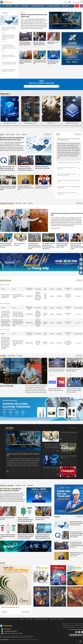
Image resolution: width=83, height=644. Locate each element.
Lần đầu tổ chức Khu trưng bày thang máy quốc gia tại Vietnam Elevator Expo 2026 (74, 390)
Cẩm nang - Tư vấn (20, 485)
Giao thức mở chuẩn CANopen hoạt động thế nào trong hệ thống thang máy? (25, 519)
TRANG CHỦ (9, 6)
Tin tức (4, 59)
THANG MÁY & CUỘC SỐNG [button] (38, 6)
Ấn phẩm (2, 563)
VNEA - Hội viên (37, 47)
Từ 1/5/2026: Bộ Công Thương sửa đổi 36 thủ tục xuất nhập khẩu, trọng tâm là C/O (26, 43)
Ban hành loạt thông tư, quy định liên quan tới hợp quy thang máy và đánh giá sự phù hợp (8, 169)
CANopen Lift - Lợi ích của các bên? (53, 43)
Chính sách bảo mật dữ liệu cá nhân (29, 640)
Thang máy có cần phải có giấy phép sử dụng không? (68, 187)
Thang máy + (5, 94)
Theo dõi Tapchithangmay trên (76, 629)
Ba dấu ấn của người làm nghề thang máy (68, 457)
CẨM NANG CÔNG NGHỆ (72, 123)
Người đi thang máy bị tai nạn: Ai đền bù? (68, 163)
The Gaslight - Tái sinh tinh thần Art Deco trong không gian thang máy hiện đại (48, 246)
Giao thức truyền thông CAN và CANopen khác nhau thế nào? (8, 536)
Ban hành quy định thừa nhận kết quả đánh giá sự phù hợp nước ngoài (9, 29)
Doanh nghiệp (11, 356)
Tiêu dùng (19, 356)
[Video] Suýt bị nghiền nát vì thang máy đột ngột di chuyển (62, 245)
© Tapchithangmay (4, 640)
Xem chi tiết (78, 296)
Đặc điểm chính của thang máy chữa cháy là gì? (67, 168)
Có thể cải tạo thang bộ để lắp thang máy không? (68, 181)
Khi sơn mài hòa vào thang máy (19, 244)
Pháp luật (4, 32)
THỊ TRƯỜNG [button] (25, 6)
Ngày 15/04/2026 (5, 303)
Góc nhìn (30, 203)
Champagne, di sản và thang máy (51, 468)
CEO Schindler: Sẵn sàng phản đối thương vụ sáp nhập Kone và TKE (57, 370)
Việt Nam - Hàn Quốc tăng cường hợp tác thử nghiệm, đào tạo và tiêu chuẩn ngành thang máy (39, 43)
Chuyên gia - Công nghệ (7, 485)
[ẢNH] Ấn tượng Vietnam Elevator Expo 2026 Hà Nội (34, 16)
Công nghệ (50, 65)
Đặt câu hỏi (78, 134)
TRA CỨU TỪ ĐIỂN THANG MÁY (41, 83)
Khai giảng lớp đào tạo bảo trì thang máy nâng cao (73, 370)
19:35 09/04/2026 (55, 228)
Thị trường (3, 356)
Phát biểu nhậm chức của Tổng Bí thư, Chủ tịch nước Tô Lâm (26, 188)
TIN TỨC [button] (17, 6)
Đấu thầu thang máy (6, 280)
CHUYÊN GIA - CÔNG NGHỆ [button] (53, 6)
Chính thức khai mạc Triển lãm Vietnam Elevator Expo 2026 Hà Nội (8, 188)
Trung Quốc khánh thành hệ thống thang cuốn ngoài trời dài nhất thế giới (34, 246)
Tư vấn (58, 134)
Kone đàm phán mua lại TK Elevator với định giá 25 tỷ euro (56, 389)
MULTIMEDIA (65, 6)
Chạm (4, 66)
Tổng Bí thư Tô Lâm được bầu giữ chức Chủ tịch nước (43, 187)
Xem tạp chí (4, 612)
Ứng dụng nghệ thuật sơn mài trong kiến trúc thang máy (40, 62)
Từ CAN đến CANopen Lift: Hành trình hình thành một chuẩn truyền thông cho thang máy (43, 537)
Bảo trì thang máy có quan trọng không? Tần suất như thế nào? (68, 139)
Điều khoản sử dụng (15, 640)
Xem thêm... (48, 134)
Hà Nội (81, 1)
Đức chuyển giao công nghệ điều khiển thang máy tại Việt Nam (53, 62)
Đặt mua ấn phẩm (26, 612)
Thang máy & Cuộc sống (7, 203)
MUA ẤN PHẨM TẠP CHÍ (76, 635)
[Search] (40, 86)
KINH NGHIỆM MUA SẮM (30, 123)
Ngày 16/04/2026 (5, 285)
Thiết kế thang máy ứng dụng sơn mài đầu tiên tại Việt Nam (26, 62)
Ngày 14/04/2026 (5, 329)
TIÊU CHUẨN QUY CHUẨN (10, 123)
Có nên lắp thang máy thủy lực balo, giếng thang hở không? (67, 174)
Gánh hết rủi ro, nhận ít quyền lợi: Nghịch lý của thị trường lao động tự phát (77, 246)
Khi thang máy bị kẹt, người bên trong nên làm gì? (67, 193)
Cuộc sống (18, 203)
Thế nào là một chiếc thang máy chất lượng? (42, 519)
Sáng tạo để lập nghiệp (7, 386)
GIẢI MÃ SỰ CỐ (51, 123)
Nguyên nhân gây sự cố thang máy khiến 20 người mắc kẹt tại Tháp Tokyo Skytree (26, 536)
